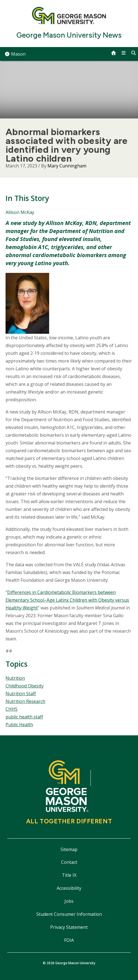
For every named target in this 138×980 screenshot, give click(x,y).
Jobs (69, 901)
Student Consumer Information (69, 914)
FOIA (69, 940)
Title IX (69, 875)
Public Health (19, 725)
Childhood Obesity (25, 686)
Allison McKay (20, 212)
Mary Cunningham (67, 166)
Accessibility (69, 888)
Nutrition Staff (21, 694)
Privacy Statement (69, 927)
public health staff (24, 717)
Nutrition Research (25, 701)
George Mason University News (69, 35)
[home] (114, 53)
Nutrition (15, 678)
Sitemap (69, 849)
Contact (69, 862)
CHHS (12, 709)
